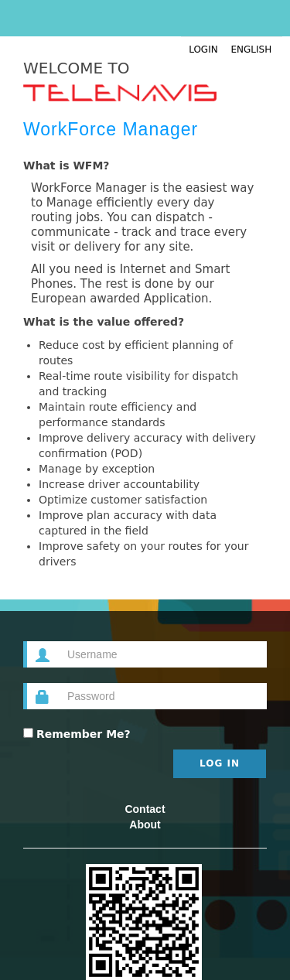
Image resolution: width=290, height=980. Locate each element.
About (145, 825)
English (241, 50)
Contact (145, 809)
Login (203, 50)
